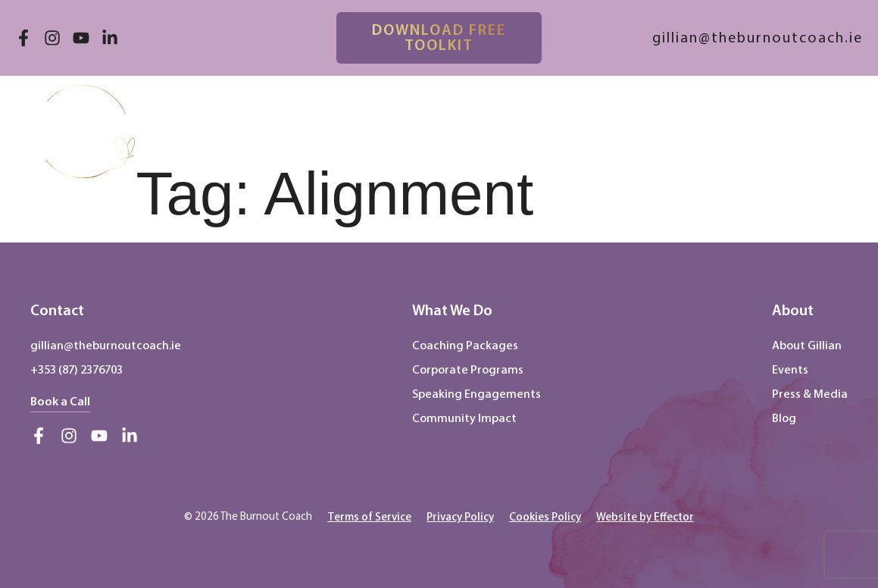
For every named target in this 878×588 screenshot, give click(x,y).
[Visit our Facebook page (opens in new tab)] (23, 38)
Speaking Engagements (476, 394)
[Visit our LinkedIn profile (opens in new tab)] (110, 38)
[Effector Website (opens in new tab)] (645, 517)
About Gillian (807, 345)
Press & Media (810, 394)
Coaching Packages (465, 345)
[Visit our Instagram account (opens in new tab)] (52, 38)
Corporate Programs (468, 369)
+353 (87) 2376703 (77, 369)
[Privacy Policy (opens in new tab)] (460, 517)
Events (790, 369)
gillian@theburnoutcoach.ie (106, 345)
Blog (784, 418)
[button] (834, 118)
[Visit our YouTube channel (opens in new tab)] (81, 38)
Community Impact (464, 418)
